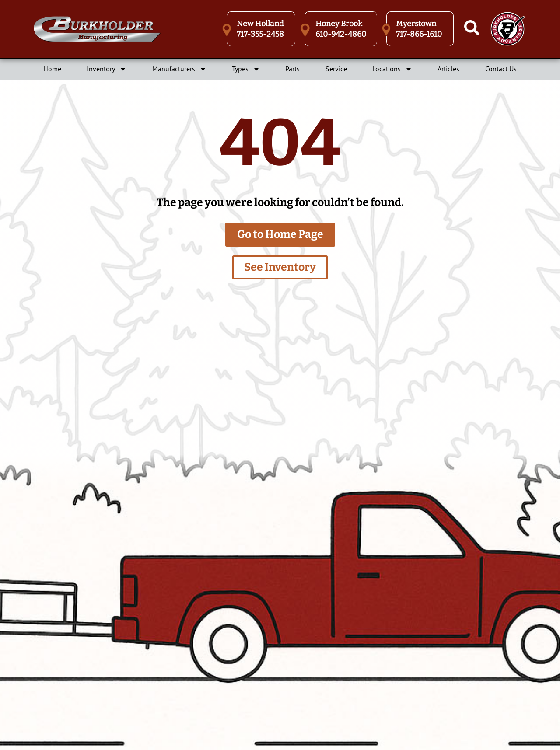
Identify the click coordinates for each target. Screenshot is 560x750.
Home (52, 69)
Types (246, 69)
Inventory (107, 69)
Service (336, 69)
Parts (292, 69)
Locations (392, 69)
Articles (448, 69)
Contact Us (501, 69)
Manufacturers (179, 69)
